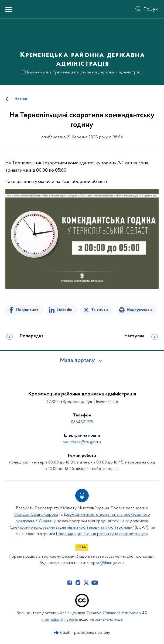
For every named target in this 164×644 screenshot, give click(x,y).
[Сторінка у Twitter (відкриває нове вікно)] (86, 583)
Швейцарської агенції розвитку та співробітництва (102, 534)
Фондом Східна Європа (36, 515)
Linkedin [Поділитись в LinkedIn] (65, 310)
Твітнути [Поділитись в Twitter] (100, 310)
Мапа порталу (78, 361)
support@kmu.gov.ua (106, 563)
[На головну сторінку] (82, 52)
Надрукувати (139, 310)
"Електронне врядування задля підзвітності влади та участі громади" (72, 528)
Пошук (151, 9)
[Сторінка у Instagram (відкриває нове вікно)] (78, 583)
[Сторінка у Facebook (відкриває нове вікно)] (70, 583)
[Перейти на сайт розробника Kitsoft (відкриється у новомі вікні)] (63, 633)
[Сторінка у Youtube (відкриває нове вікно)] (95, 583)
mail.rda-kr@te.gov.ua (82, 442)
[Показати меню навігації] (9, 9)
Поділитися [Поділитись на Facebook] (27, 310)
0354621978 (82, 422)
